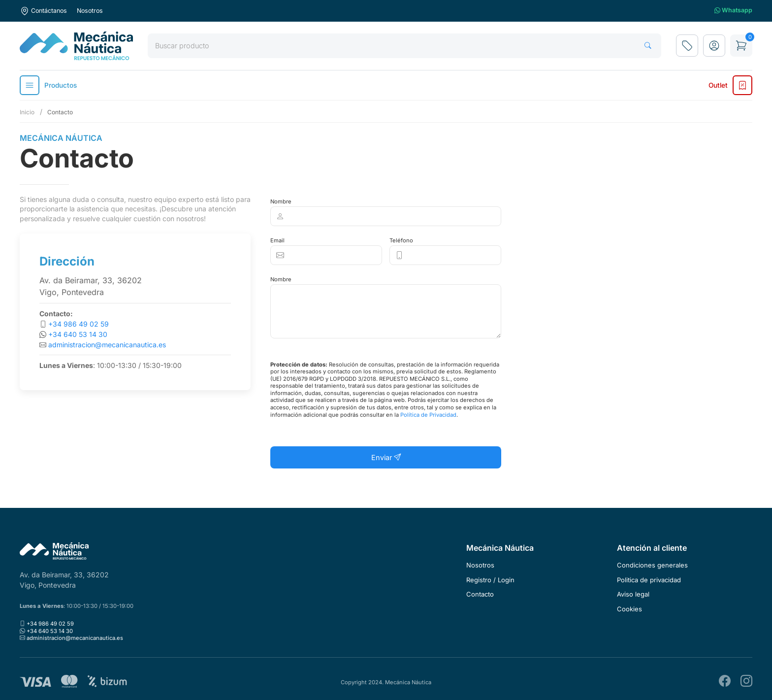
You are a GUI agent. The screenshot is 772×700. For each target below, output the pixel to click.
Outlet (730, 85)
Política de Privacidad (428, 415)
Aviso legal (633, 594)
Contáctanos (43, 11)
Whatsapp (733, 11)
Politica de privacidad (649, 580)
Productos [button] (48, 85)
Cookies (629, 609)
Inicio (27, 112)
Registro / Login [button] (490, 580)
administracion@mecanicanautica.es (107, 345)
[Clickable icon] (386, 216)
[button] (714, 46)
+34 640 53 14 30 (78, 334)
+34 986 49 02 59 (79, 324)
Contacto (480, 594)
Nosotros (90, 11)
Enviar (386, 457)
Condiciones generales (652, 565)
